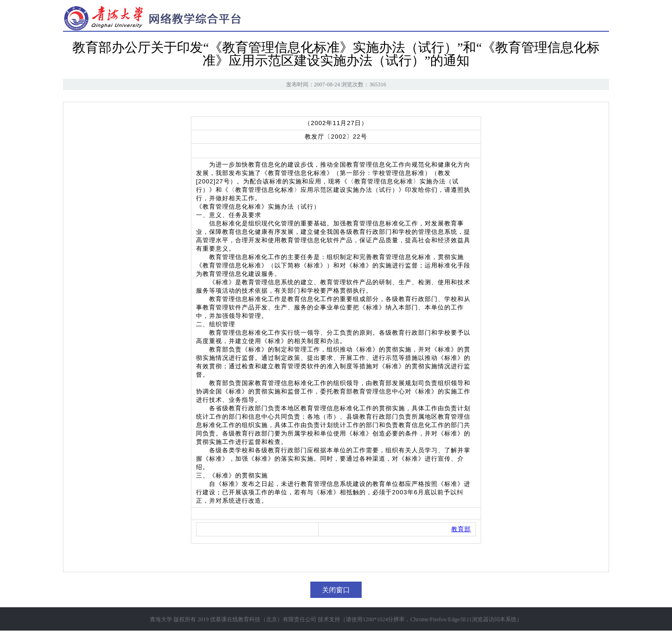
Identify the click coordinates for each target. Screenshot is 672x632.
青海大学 (161, 619)
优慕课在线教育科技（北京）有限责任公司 (263, 619)
